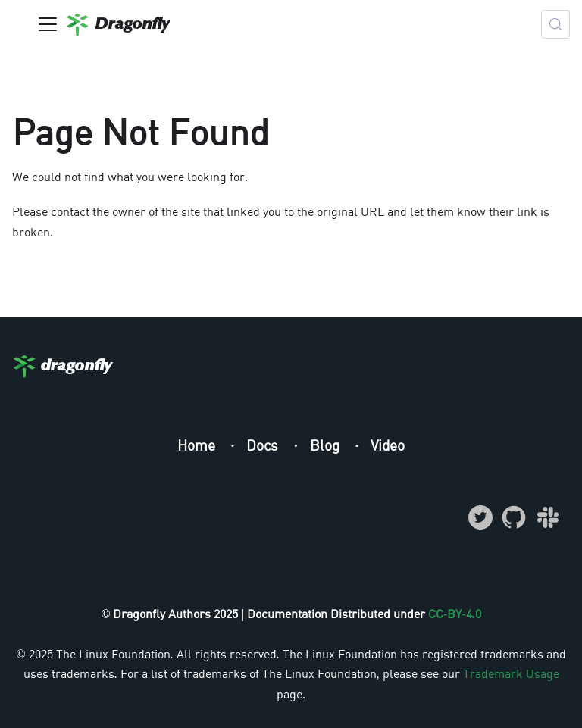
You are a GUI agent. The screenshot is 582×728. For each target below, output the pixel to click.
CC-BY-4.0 (455, 614)
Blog (327, 445)
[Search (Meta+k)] (555, 24)
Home (198, 445)
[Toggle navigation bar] (48, 24)
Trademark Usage (511, 673)
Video (388, 445)
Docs (264, 445)
